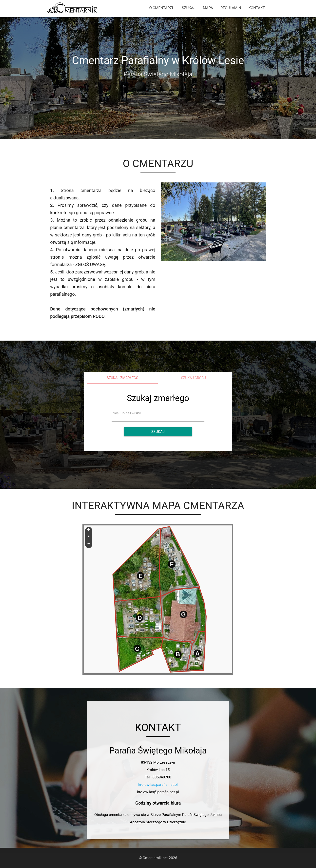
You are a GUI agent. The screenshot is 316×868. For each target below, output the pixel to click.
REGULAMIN (231, 8)
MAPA (208, 8)
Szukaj (158, 432)
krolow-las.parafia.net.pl (158, 785)
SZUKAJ (189, 8)
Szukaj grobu (193, 378)
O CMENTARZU (162, 8)
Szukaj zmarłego (122, 378)
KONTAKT (257, 8)
